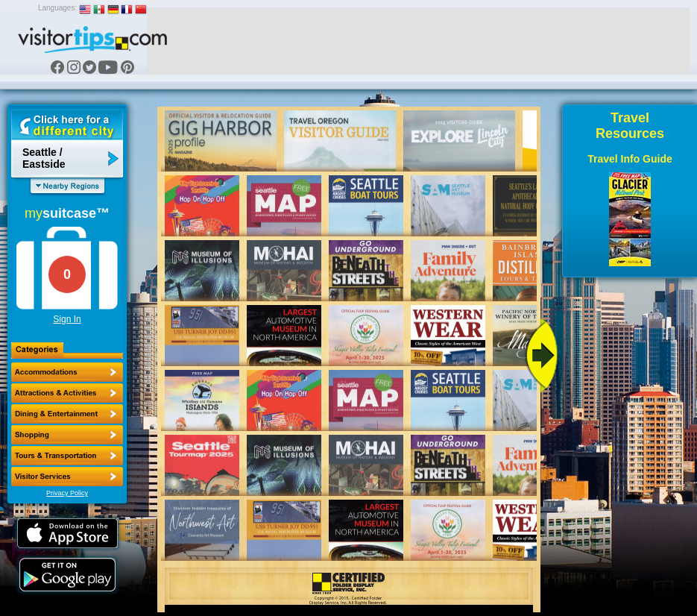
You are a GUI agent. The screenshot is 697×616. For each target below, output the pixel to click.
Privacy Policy (67, 493)
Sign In (67, 319)
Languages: (57, 8)
